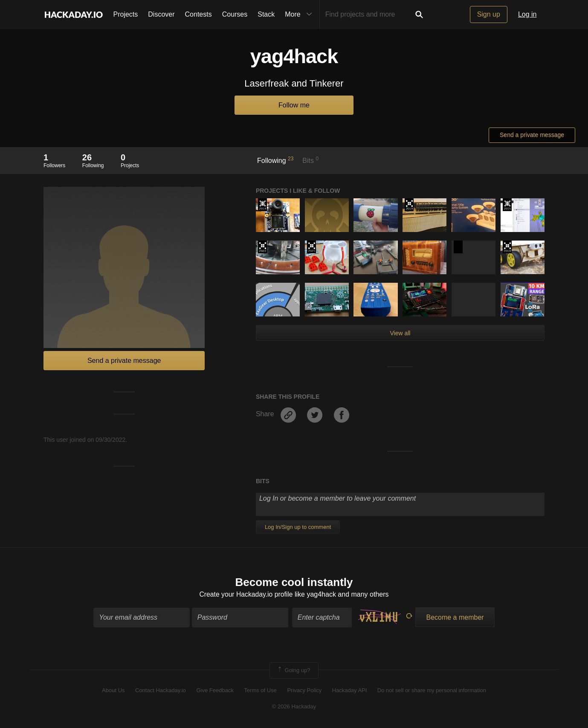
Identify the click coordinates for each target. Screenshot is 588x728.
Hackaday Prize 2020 (458, 247)
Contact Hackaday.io (161, 691)
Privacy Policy (304, 691)
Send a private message (532, 135)
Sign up (489, 14)
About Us (113, 691)
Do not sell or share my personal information (432, 691)
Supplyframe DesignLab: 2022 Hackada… (262, 247)
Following (275, 160)
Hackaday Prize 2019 (409, 205)
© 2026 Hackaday (294, 707)
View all (400, 333)
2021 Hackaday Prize (311, 247)
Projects (126, 14)
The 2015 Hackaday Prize (507, 205)
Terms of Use (260, 691)
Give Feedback (215, 691)
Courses (235, 14)
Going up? (293, 670)
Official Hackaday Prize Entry (262, 205)
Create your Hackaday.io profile (246, 595)
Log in (527, 14)
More (300, 15)
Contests (198, 14)
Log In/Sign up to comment (298, 527)
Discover (161, 14)
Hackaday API (350, 691)
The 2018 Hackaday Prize (507, 247)
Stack (266, 14)
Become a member (455, 617)
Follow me (294, 105)
